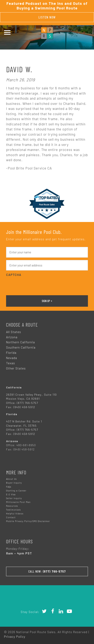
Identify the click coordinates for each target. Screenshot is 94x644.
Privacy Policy (15, 637)
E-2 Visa (11, 494)
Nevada (12, 358)
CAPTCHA (14, 275)
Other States (16, 368)
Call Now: (47, 571)
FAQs (9, 487)
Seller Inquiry (14, 498)
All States (14, 332)
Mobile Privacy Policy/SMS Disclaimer (28, 521)
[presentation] (37, 285)
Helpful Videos (15, 513)
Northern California (20, 342)
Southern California (21, 347)
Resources (12, 506)
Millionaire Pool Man (18, 502)
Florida (11, 353)
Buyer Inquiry (14, 483)
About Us (11, 479)
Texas (11, 363)
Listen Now (47, 17)
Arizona (12, 337)
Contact (11, 517)
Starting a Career (16, 491)
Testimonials (13, 510)
